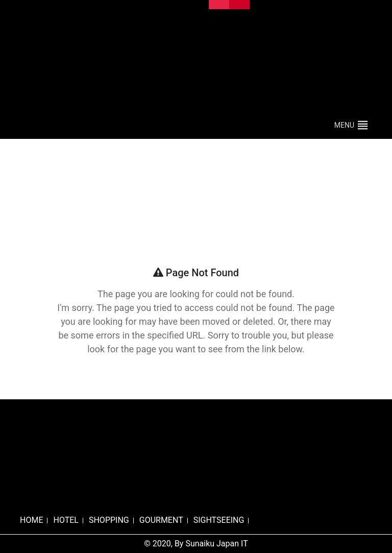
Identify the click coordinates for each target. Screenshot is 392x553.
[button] (344, 125)
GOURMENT (161, 520)
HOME (31, 520)
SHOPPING (109, 520)
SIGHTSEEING (219, 520)
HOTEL (66, 520)
